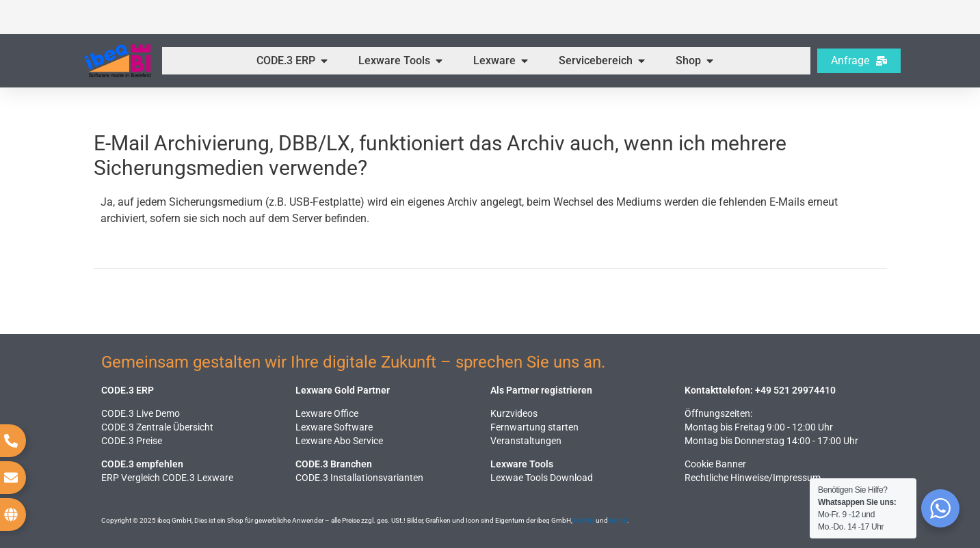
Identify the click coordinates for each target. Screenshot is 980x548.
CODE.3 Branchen (334, 464)
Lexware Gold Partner (343, 390)
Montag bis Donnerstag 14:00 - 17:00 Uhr (771, 441)
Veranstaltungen (526, 441)
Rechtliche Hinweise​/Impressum (753, 478)
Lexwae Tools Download (542, 478)
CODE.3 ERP (128, 390)
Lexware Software (334, 427)
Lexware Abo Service (339, 441)
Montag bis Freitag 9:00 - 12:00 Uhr (759, 427)
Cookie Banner (715, 464)
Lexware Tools (522, 464)
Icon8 (618, 520)
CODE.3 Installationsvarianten (359, 478)
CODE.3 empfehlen (142, 464)
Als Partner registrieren (541, 390)
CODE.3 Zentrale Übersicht (157, 427)
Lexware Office (327, 413)
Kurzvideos (514, 413)
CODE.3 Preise (132, 441)
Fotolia (584, 520)
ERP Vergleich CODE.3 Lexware (167, 478)
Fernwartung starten (534, 427)
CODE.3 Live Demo (141, 413)
